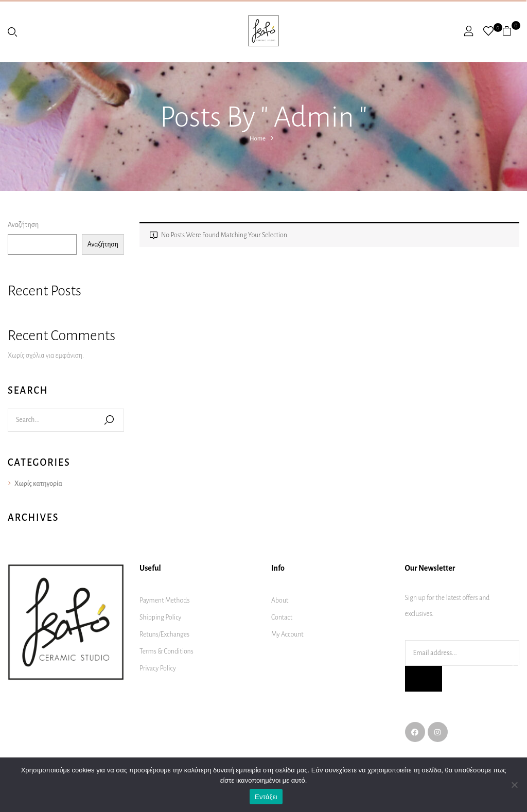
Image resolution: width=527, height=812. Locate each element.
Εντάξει (266, 797)
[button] (511, 31)
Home (258, 139)
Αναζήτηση (23, 225)
